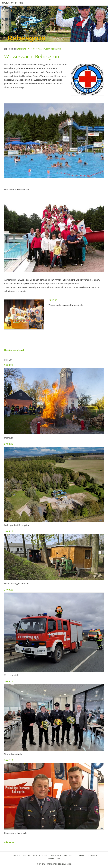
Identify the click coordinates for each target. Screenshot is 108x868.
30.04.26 (9, 365)
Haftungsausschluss (62, 856)
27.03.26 (9, 590)
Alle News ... (10, 842)
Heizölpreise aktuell (14, 350)
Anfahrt (16, 856)
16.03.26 (9, 681)
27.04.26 (9, 444)
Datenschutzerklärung (36, 856)
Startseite (22, 49)
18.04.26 (9, 531)
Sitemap (93, 856)
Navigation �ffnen (13, 3)
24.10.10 (53, 300)
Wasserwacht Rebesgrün (49, 49)
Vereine (32, 49)
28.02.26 (9, 760)
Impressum (54, 858)
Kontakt (81, 856)
